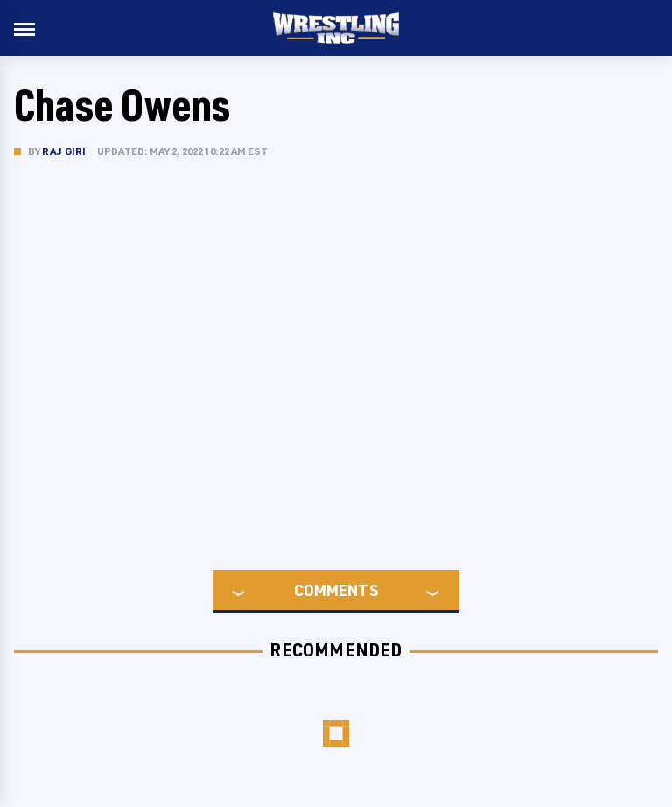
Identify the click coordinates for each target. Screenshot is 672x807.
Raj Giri (64, 151)
